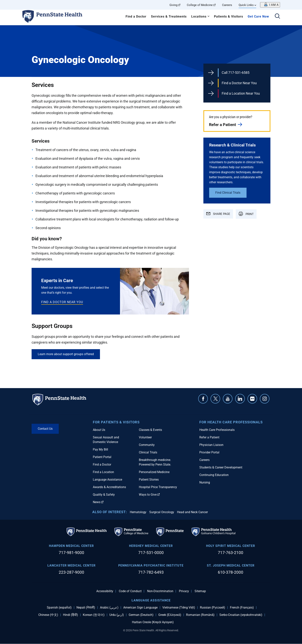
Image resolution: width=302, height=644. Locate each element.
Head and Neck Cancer (192, 512)
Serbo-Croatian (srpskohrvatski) (241, 615)
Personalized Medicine (154, 472)
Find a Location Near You (241, 93)
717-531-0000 (151, 553)
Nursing (205, 482)
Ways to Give (149, 495)
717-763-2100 (231, 553)
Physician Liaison (211, 445)
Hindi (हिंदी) (70, 615)
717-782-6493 (151, 572)
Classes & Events (150, 430)
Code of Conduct (130, 591)
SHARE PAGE (218, 214)
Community (147, 445)
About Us (99, 430)
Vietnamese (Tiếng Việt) (179, 608)
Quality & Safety (104, 495)
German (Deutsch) (141, 615)
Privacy (184, 591)
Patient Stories (149, 480)
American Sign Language (140, 608)
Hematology (138, 512)
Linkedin (240, 399)
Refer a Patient (222, 125)
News (98, 502)
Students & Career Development (221, 467)
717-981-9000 (71, 553)
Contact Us (45, 429)
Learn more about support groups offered (66, 354)
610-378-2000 (231, 572)
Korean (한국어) (94, 615)
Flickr (252, 399)
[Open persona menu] (270, 5)
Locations (199, 16)
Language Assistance (107, 480)
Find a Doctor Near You (239, 83)
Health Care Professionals (217, 430)
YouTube (228, 399)
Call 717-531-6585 (236, 73)
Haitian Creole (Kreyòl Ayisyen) (153, 622)
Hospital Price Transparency (158, 487)
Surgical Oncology (162, 512)
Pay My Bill (100, 449)
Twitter (215, 399)
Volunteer (145, 437)
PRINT (246, 214)
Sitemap (200, 591)
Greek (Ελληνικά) (170, 615)
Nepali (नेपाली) (86, 608)
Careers (227, 5)
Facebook (203, 399)
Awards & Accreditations (109, 487)
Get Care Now (258, 16)
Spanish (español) (59, 608)
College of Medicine (201, 5)
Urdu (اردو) (117, 615)
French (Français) (242, 608)
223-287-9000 (71, 572)
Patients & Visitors (229, 16)
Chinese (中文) (48, 615)
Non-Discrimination (160, 591)
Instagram (265, 399)
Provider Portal (209, 452)
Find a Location (103, 472)
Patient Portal (102, 457)
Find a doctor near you (62, 302)
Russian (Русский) (213, 608)
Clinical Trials (148, 452)
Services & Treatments (169, 16)
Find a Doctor (136, 16)
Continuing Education (214, 475)
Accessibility (105, 591)
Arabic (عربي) (109, 608)
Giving (175, 5)
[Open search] (277, 16)
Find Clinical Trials (228, 193)
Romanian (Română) (200, 615)
